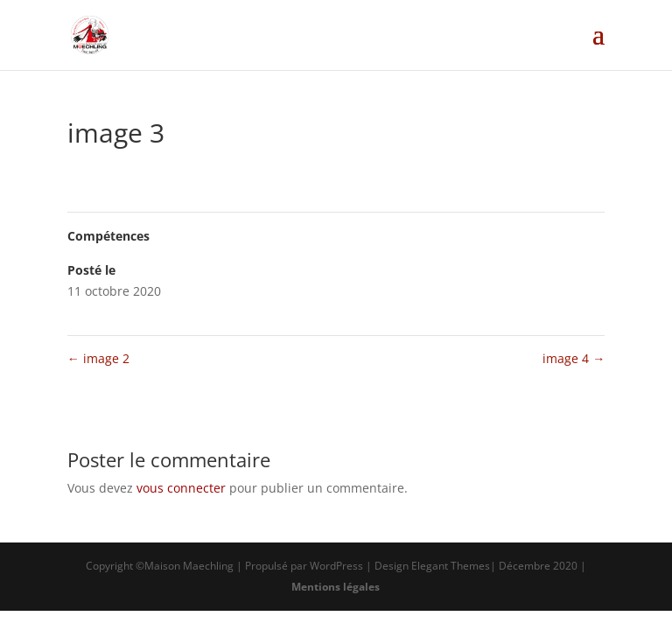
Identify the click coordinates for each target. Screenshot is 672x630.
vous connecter (181, 488)
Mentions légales (336, 587)
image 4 (574, 358)
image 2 (98, 358)
